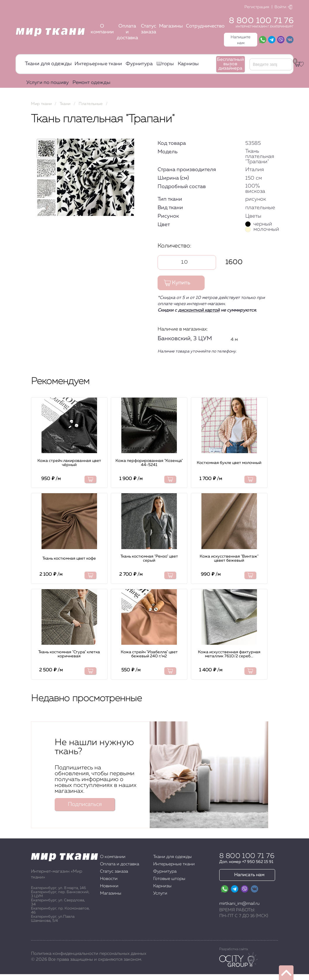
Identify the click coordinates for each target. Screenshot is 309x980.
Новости (109, 879)
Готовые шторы (169, 879)
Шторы (165, 64)
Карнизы (188, 64)
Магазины (171, 26)
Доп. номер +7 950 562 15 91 (246, 862)
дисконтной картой (199, 310)
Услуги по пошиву (48, 83)
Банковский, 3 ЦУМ (185, 338)
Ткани (65, 104)
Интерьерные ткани (98, 64)
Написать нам (249, 875)
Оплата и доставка (127, 32)
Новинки (109, 886)
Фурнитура (139, 64)
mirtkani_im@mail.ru (239, 904)
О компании (102, 29)
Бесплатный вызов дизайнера (230, 64)
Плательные (91, 104)
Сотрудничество (205, 26)
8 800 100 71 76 (261, 21)
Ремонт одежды (92, 83)
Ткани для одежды (48, 64)
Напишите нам (241, 40)
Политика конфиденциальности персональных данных (89, 954)
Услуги (160, 893)
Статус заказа (149, 29)
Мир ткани (41, 104)
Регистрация (257, 7)
